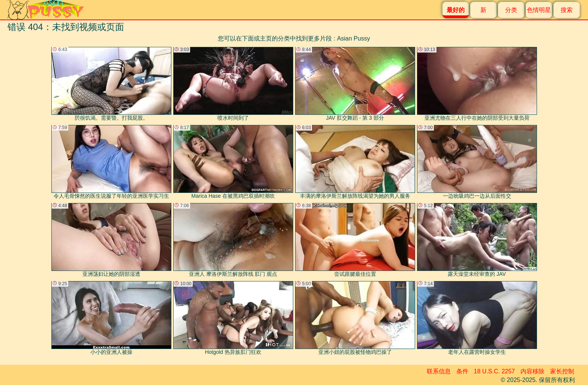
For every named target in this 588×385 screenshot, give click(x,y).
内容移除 (532, 371)
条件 (462, 371)
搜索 (567, 10)
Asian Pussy (354, 38)
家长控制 (562, 371)
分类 (511, 10)
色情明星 (539, 10)
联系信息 (439, 371)
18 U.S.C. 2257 (494, 371)
